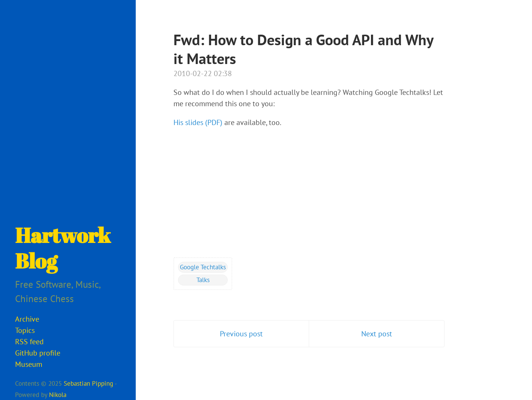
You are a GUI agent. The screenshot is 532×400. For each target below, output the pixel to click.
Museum (29, 364)
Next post (377, 334)
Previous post (241, 334)
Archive (27, 319)
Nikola (58, 395)
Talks (203, 280)
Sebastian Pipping (88, 383)
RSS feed (29, 342)
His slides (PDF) (198, 122)
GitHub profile (38, 353)
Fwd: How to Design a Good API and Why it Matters (303, 49)
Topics (25, 330)
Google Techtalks (203, 267)
